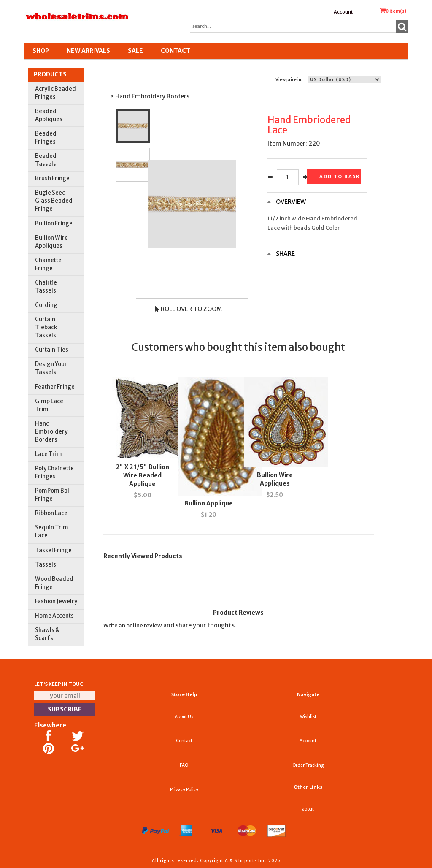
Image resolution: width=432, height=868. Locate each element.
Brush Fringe (52, 178)
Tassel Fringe (53, 550)
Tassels (46, 565)
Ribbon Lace (51, 513)
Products (50, 74)
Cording (46, 305)
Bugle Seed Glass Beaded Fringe (54, 201)
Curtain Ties (52, 350)
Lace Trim (49, 454)
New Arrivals (88, 51)
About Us (184, 717)
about (308, 809)
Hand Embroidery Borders (51, 432)
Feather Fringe (55, 387)
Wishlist (308, 717)
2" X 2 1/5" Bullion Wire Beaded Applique (143, 475)
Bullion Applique (209, 503)
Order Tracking (308, 765)
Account (343, 12)
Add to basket (340, 176)
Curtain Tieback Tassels (46, 327)
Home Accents (54, 616)
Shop (41, 51)
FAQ (184, 765)
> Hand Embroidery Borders (150, 96)
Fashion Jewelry (56, 601)
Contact (175, 51)
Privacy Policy (184, 790)
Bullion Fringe (54, 224)
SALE (135, 51)
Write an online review (133, 625)
